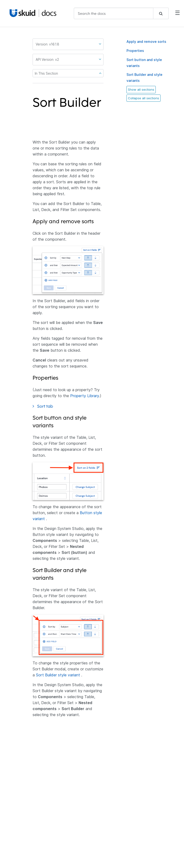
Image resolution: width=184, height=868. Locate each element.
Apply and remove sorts (146, 42)
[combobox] (121, 13)
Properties (135, 51)
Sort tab (48, 406)
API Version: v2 (68, 59)
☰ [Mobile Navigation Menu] (178, 13)
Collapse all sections (144, 98)
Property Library (85, 396)
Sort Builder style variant (58, 675)
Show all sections (141, 89)
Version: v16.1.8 (68, 44)
